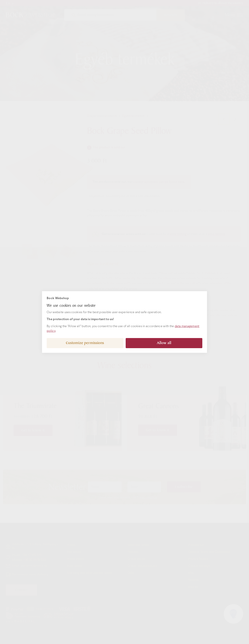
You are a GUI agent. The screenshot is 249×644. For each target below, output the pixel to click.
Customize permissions (85, 343)
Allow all (164, 343)
